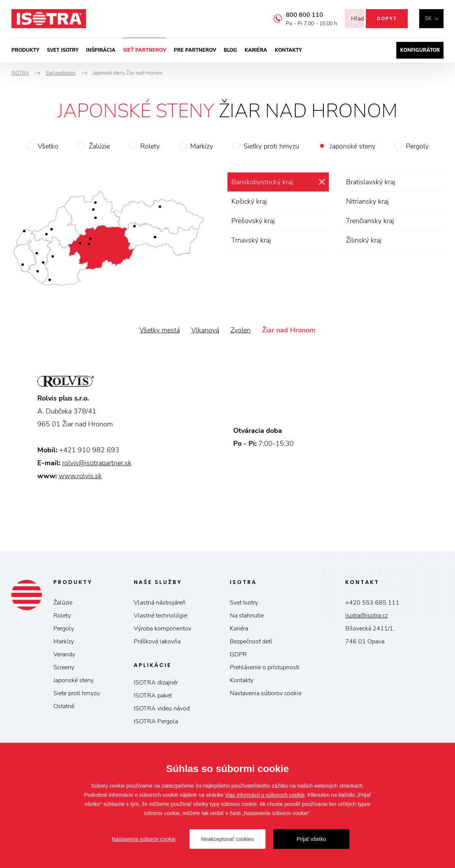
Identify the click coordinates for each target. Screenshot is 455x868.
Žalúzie (99, 146)
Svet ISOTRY (63, 50)
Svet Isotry (244, 603)
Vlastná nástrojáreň (160, 603)
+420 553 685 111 (372, 603)
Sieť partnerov (145, 50)
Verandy (64, 654)
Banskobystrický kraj (262, 182)
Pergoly (417, 146)
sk (428, 18)
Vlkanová (205, 330)
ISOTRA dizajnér (156, 683)
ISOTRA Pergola (156, 721)
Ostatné (64, 706)
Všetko (48, 146)
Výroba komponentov (163, 629)
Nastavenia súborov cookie (266, 693)
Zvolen (241, 330)
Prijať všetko (311, 839)
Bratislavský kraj (371, 182)
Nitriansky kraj (367, 201)
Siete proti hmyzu (77, 693)
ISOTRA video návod (162, 708)
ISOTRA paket (153, 696)
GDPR (238, 654)
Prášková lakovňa (157, 641)
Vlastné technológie (160, 616)
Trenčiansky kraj (370, 221)
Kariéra (256, 50)
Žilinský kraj (364, 240)
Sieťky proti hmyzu (271, 146)
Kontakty (288, 50)
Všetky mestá (160, 330)
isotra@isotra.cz (366, 616)
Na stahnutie (247, 616)
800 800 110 (295, 15)
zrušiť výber (322, 182)
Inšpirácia (101, 50)
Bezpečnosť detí (251, 641)
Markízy (202, 146)
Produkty (25, 50)
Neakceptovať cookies (227, 839)
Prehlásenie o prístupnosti (265, 667)
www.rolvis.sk (80, 476)
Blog (230, 50)
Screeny (64, 667)
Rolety (150, 146)
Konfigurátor (420, 50)
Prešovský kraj (253, 221)
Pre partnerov (195, 50)
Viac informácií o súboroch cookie (265, 795)
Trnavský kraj (251, 240)
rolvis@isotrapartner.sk (97, 463)
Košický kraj (249, 201)
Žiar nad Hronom (289, 330)
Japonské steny (352, 146)
